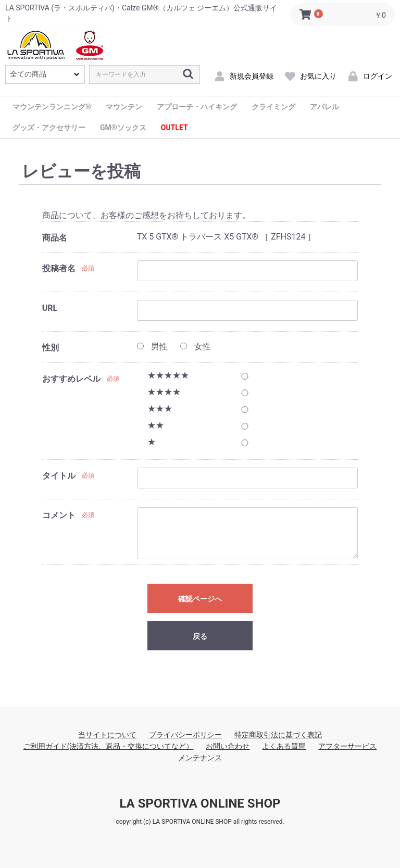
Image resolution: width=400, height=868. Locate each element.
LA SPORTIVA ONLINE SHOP (200, 803)
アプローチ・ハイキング (197, 107)
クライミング (273, 107)
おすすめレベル (71, 379)
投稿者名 (59, 268)
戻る (200, 636)
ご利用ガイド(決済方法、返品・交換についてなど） (109, 746)
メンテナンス (200, 758)
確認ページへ (200, 599)
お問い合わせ (228, 746)
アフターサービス (347, 746)
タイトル (59, 476)
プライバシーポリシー (185, 735)
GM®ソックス (123, 128)
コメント (59, 515)
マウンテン (124, 107)
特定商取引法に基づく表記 (278, 735)
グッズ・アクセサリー (49, 128)
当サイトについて (107, 735)
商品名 (55, 238)
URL (50, 308)
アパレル (324, 107)
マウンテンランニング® (52, 107)
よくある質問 (284, 746)
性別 (51, 348)
